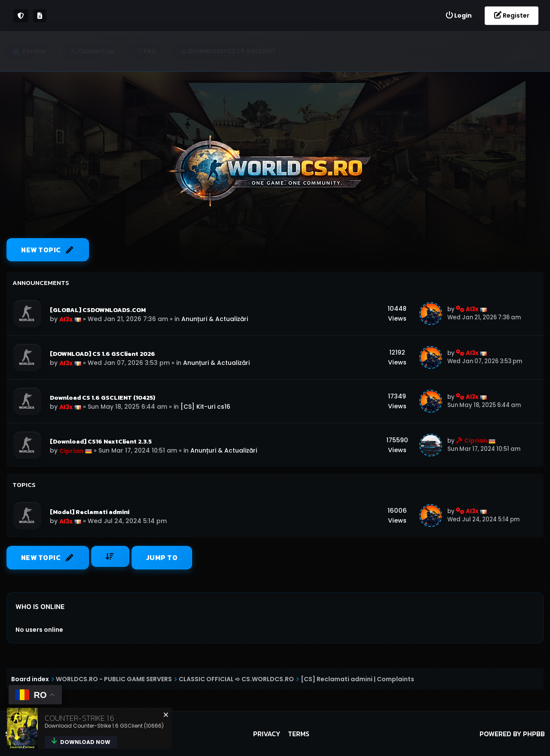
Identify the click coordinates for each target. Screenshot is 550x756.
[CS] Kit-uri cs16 (205, 407)
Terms (299, 734)
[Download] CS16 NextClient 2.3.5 (101, 441)
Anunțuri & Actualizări (215, 319)
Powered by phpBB (512, 734)
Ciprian (71, 451)
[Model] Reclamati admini (90, 512)
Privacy (267, 734)
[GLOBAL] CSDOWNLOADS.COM (98, 310)
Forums (38, 51)
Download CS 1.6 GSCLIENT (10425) (102, 398)
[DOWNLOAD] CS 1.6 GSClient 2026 (102, 354)
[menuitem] (458, 16)
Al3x (66, 319)
